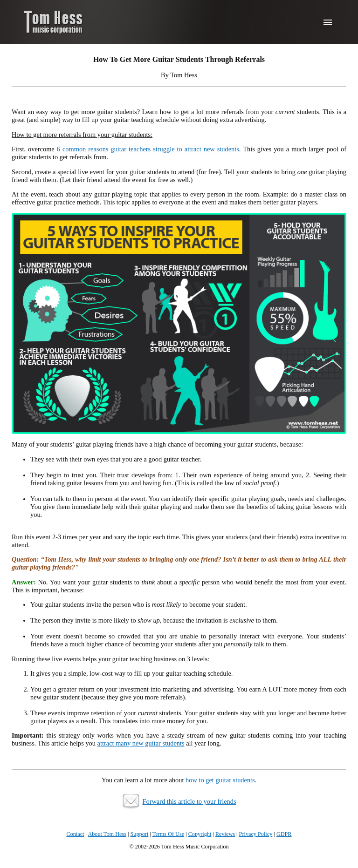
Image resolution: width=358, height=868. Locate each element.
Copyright (200, 834)
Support (140, 834)
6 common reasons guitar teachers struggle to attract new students (148, 149)
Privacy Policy (256, 834)
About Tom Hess (107, 834)
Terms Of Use (168, 834)
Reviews (225, 834)
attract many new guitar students (141, 743)
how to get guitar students (220, 780)
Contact (75, 834)
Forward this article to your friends (189, 801)
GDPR (284, 834)
